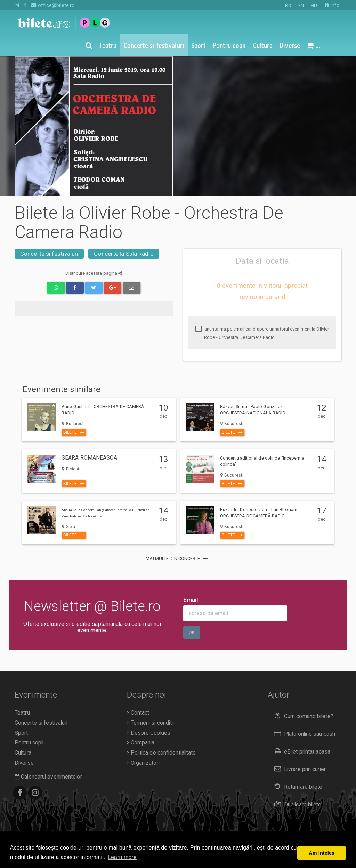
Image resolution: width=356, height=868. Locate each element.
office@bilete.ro (53, 5)
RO (288, 5)
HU (314, 5)
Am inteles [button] (322, 853)
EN (301, 5)
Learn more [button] (122, 857)
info (332, 5)
